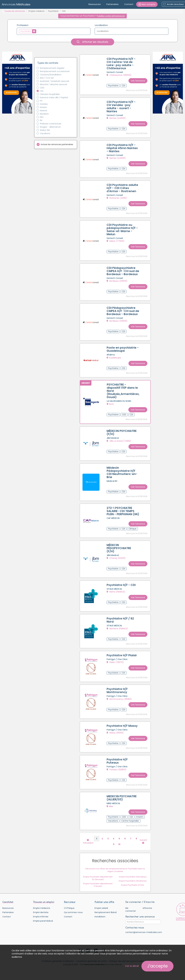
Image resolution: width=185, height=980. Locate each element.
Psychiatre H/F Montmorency (117, 689)
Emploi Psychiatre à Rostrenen (133, 876)
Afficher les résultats (93, 42)
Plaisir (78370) (115, 661)
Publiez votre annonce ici (111, 16)
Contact (129, 4)
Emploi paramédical (43, 916)
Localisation (101, 25)
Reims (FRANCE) (116, 592)
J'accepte (157, 966)
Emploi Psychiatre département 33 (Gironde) (98, 874)
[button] (147, 4)
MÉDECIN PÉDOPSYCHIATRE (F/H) (119, 549)
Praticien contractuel (50, 124)
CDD (42, 88)
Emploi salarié (101, 904)
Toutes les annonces (15, 11)
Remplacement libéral (106, 908)
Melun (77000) (116, 238)
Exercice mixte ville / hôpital (54, 97)
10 (119, 839)
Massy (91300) (115, 730)
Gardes (44, 104)
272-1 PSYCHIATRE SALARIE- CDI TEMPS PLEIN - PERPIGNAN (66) (121, 511)
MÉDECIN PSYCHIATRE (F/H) (122, 433)
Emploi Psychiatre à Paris (132, 880)
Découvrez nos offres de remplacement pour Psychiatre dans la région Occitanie (115, 865)
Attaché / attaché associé (53, 84)
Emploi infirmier (41, 912)
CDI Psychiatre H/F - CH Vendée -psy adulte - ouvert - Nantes (121, 106)
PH (41, 120)
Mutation (44, 114)
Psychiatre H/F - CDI (121, 585)
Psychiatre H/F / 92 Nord (121, 620)
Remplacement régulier (52, 68)
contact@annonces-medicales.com (144, 928)
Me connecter (131, 905)
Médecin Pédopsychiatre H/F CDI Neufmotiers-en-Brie (122, 472)
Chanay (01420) (116, 559)
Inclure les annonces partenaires (57, 144)
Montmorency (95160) (119, 697)
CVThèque (69, 904)
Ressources (95, 4)
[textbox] (38, 31)
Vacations (45, 133)
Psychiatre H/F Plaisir (122, 654)
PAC (42, 117)
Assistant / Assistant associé (55, 81)
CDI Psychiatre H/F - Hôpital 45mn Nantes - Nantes (122, 147)
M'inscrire (147, 904)
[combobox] (54, 31)
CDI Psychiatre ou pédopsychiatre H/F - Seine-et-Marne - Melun (123, 227)
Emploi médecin (37, 11)
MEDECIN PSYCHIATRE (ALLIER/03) (122, 794)
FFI (41, 101)
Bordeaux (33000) (117, 281)
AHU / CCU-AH (47, 78)
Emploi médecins (42, 904)
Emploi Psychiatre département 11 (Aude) (98, 880)
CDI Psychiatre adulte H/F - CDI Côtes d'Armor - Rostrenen (123, 186)
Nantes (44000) (116, 118)
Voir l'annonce (138, 80)
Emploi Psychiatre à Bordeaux (133, 872)
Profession (23, 25)
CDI (42, 91)
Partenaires (112, 4)
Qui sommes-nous (73, 908)
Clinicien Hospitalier (50, 94)
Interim (43, 107)
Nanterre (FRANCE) (118, 628)
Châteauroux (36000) (119, 75)
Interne (44, 111)
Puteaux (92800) (117, 766)
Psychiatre (53, 11)
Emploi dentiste (41, 908)
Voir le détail (132, 966)
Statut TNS (45, 130)
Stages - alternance (50, 127)
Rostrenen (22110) (117, 196)
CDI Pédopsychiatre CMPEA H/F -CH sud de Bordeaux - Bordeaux (121, 269)
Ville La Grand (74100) (119, 441)
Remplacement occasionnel (55, 71)
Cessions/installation (51, 75)
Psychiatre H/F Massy (122, 723)
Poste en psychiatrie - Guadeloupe (123, 351)
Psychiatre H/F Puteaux (117, 758)
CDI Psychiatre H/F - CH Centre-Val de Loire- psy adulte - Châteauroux (121, 64)
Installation (100, 912)
